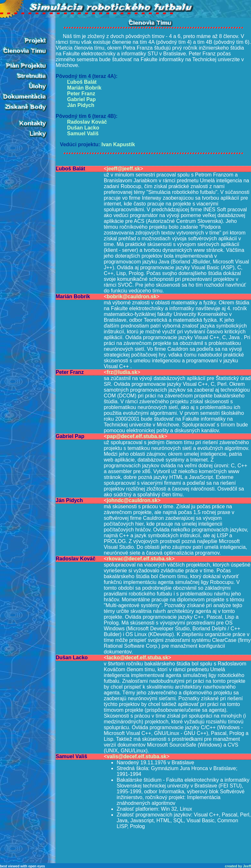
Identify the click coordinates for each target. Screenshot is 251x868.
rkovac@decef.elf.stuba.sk (139, 559)
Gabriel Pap (82, 99)
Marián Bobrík (84, 88)
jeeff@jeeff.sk (124, 169)
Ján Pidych (81, 105)
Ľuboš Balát (82, 82)
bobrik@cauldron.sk (132, 296)
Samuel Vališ (83, 134)
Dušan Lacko (83, 128)
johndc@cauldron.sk (132, 500)
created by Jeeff (238, 866)
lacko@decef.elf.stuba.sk (138, 658)
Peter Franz (81, 94)
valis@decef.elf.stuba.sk (137, 756)
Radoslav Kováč (87, 122)
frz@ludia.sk (122, 372)
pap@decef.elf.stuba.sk (135, 436)
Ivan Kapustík (118, 144)
